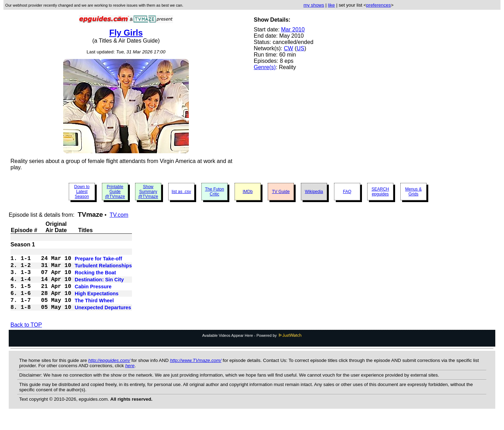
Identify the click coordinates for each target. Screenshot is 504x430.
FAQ (347, 192)
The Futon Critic (214, 192)
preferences (378, 5)
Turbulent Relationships (103, 269)
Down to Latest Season (82, 192)
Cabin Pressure (93, 294)
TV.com (119, 215)
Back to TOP (26, 337)
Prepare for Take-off (98, 261)
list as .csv (181, 192)
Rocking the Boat (95, 277)
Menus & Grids (413, 192)
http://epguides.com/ (109, 373)
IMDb (248, 192)
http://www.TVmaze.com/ (196, 373)
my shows (314, 5)
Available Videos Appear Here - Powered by (252, 348)
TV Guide (281, 192)
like (332, 5)
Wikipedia (314, 192)
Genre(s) (265, 67)
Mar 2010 (293, 29)
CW (288, 48)
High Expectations (97, 303)
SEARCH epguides (380, 192)
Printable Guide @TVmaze (115, 192)
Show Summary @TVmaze (148, 192)
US (301, 48)
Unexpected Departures (103, 319)
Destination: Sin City (99, 286)
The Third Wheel (94, 311)
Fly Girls (126, 33)
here (130, 378)
